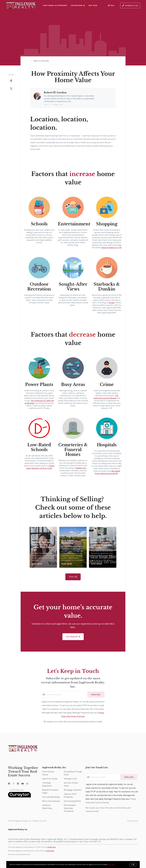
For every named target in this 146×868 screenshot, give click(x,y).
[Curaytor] (19, 797)
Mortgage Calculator (73, 790)
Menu (111, 6)
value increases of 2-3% (111, 248)
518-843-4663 (50, 851)
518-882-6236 (51, 847)
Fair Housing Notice (72, 801)
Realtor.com (81, 468)
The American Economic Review (106, 397)
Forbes (112, 303)
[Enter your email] (66, 694)
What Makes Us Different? (55, 5)
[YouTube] (23, 784)
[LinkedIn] (18, 784)
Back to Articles (41, 61)
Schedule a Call (70, 779)
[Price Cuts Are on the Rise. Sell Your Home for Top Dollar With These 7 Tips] (43, 547)
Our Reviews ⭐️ (78, 5)
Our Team (93, 5)
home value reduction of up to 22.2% (40, 467)
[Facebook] (9, 784)
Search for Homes (50, 779)
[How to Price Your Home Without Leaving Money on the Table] (103, 547)
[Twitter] (14, 784)
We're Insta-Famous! (51, 801)
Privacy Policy (133, 821)
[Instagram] (27, 784)
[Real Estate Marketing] (73, 547)
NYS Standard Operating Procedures (70, 808)
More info (112, 864)
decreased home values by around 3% (107, 472)
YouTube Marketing (51, 797)
